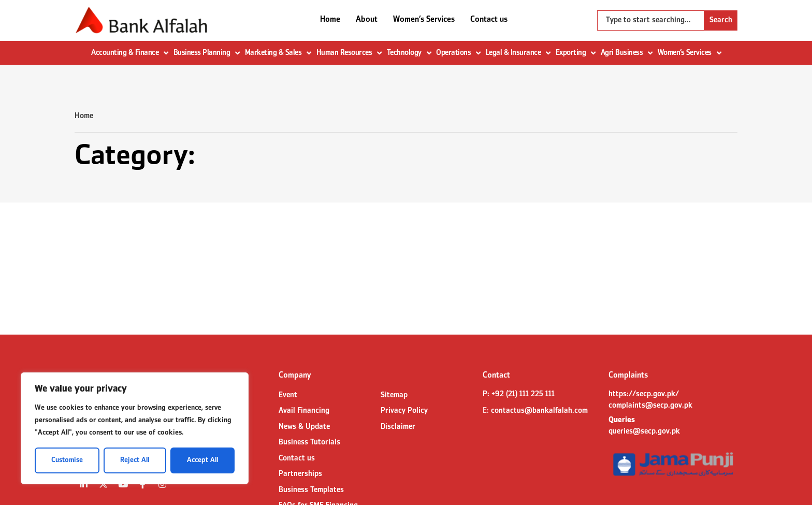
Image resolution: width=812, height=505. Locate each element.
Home (330, 20)
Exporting (576, 53)
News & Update (304, 427)
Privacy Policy (404, 411)
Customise (67, 460)
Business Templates (311, 490)
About (367, 20)
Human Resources (349, 53)
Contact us (489, 20)
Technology (409, 53)
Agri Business (627, 53)
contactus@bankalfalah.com (539, 411)
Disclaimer (398, 427)
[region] (135, 428)
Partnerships (300, 474)
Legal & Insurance (518, 53)
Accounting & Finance (130, 53)
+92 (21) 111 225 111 (523, 394)
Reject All (135, 460)
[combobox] (651, 20)
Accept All (202, 460)
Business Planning (207, 53)
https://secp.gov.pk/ (644, 394)
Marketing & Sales (278, 53)
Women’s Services (424, 20)
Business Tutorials (309, 442)
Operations (458, 53)
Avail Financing (304, 411)
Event (288, 395)
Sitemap (394, 395)
